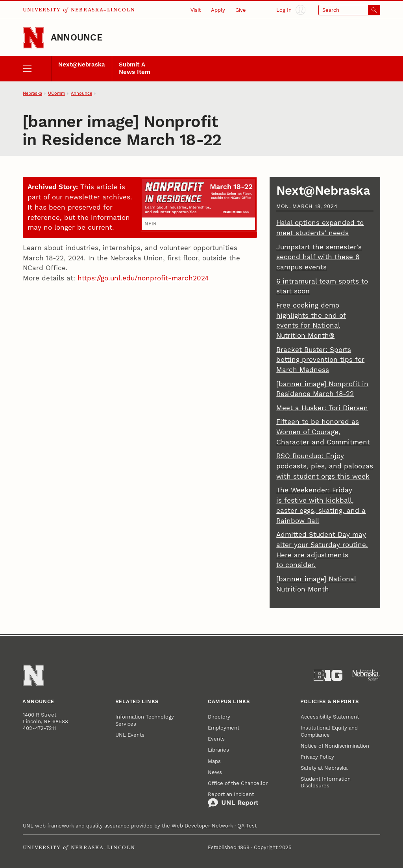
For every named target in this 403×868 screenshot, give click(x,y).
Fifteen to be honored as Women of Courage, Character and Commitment (323, 432)
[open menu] (37, 68)
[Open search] (349, 10)
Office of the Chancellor (238, 783)
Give (241, 10)
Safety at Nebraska (324, 768)
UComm (56, 93)
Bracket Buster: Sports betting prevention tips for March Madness (320, 360)
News (215, 772)
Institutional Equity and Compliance (329, 731)
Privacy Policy (317, 757)
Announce (77, 38)
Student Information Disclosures (326, 782)
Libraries (218, 750)
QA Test (247, 826)
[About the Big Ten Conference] (328, 675)
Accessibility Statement (330, 717)
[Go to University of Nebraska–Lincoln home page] (33, 38)
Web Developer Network (202, 826)
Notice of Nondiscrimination (335, 746)
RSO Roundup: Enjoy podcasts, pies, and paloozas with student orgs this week (325, 466)
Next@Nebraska (82, 65)
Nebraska (32, 93)
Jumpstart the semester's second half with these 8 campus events (319, 257)
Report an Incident (233, 800)
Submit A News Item (135, 68)
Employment (224, 728)
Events (216, 739)
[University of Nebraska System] (366, 675)
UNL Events (130, 735)
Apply (218, 10)
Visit (196, 10)
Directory (219, 717)
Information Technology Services (145, 720)
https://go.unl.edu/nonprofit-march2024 (143, 278)
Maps (214, 761)
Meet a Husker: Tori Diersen (322, 408)
